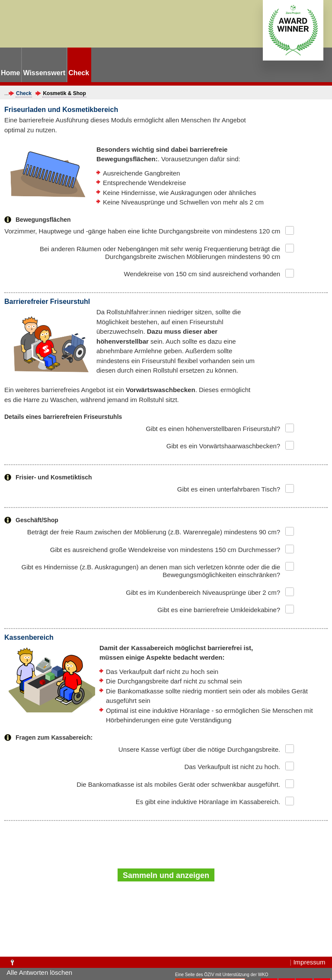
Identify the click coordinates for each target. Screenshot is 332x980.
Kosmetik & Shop (64, 93)
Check (24, 93)
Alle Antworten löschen (39, 972)
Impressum (309, 962)
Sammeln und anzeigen (166, 875)
